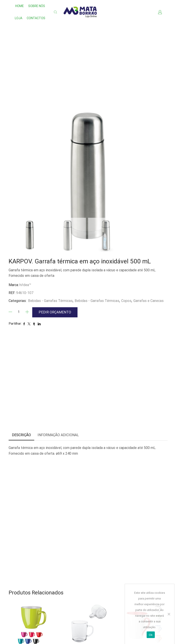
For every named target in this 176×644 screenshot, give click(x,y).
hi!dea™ (25, 285)
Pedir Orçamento (55, 312)
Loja (19, 18)
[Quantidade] (19, 312)
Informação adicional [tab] (58, 435)
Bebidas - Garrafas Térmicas (50, 301)
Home (20, 6)
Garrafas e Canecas (149, 301)
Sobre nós (37, 6)
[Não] (169, 614)
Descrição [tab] (21, 435)
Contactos (36, 18)
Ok (151, 635)
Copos (126, 301)
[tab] (21, 435)
